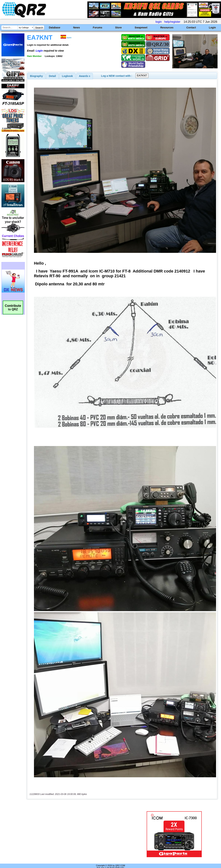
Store (119, 28)
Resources (167, 28)
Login (212, 28)
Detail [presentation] (52, 76)
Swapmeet (141, 28)
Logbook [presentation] (67, 76)
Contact (191, 28)
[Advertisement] (81, 829)
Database (55, 28)
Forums (98, 28)
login (159, 22)
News (77, 28)
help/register (172, 22)
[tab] (37, 76)
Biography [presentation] (37, 76)
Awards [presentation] (85, 76)
